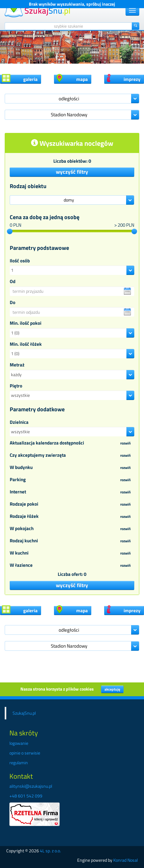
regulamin (19, 763)
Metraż (17, 365)
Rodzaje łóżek (72, 517)
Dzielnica (19, 422)
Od (13, 281)
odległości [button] (69, 99)
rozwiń (125, 443)
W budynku (72, 468)
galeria (20, 79)
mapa (72, 79)
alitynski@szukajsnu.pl (31, 786)
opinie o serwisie (25, 753)
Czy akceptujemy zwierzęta (72, 455)
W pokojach (72, 529)
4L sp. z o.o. (50, 851)
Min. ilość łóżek (26, 344)
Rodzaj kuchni (72, 541)
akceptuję (112, 689)
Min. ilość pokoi (26, 323)
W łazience (72, 566)
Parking (72, 480)
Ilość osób (20, 261)
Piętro (16, 386)
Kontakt (21, 776)
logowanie (19, 743)
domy (69, 200)
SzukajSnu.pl (24, 713)
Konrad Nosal (125, 860)
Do (13, 302)
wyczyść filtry (72, 172)
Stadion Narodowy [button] (69, 115)
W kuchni (72, 553)
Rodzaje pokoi (72, 504)
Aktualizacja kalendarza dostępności (72, 443)
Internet (72, 492)
